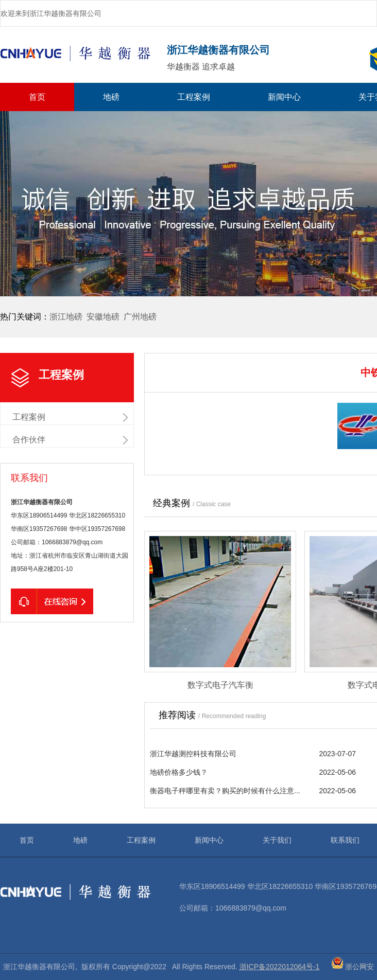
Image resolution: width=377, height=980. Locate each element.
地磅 (111, 97)
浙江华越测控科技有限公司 (193, 754)
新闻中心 (284, 97)
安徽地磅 (103, 317)
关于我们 (277, 840)
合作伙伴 (29, 440)
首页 (37, 97)
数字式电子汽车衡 (220, 685)
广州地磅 (140, 317)
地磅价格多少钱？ (179, 772)
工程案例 (194, 97)
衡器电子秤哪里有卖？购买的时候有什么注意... (225, 791)
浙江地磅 (66, 317)
